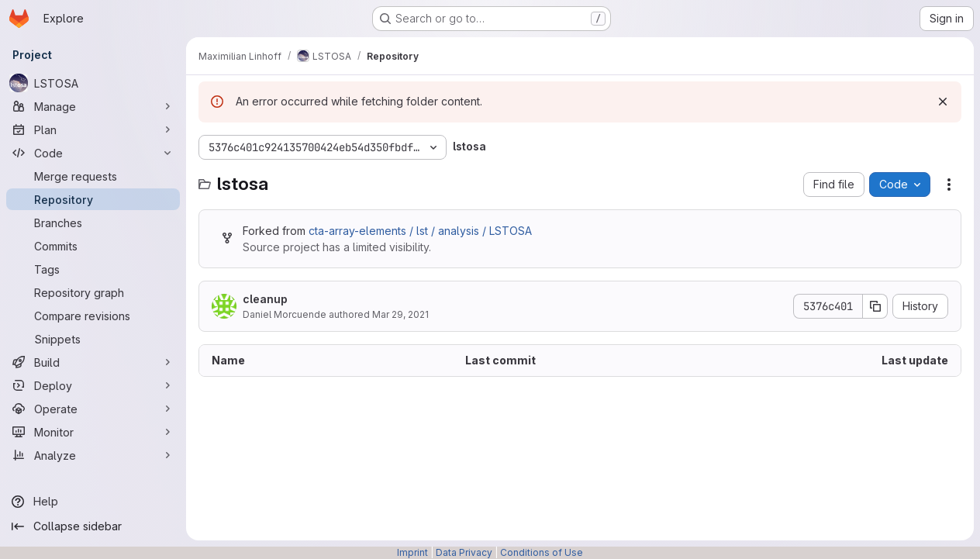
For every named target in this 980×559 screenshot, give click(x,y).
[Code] (93, 153)
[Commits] (93, 246)
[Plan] (93, 129)
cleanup (265, 299)
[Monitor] (93, 432)
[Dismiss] (943, 102)
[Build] (93, 362)
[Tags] (93, 269)
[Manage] (93, 106)
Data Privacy (464, 552)
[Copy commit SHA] (875, 306)
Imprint (412, 552)
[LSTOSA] (93, 83)
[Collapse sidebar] (93, 526)
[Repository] (93, 199)
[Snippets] (93, 339)
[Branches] (93, 223)
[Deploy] (93, 385)
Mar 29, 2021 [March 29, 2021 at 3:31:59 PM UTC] (400, 314)
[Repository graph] (93, 292)
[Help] (93, 502)
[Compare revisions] (93, 316)
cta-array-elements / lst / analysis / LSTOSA (420, 231)
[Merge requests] (93, 176)
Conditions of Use (542, 552)
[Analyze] (93, 455)
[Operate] (93, 409)
